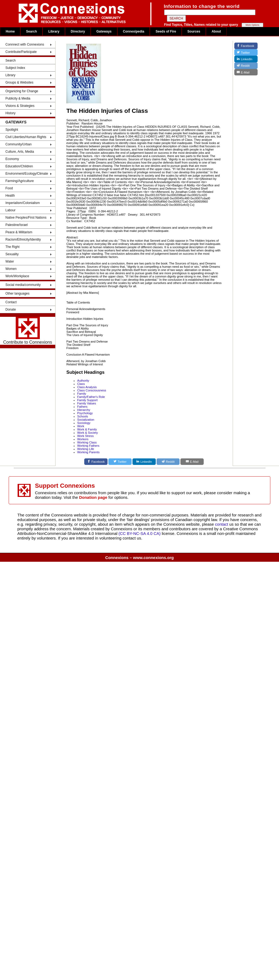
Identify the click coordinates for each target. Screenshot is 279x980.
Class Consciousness (92, 390)
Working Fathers (88, 446)
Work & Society (87, 433)
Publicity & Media (18, 98)
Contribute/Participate (21, 52)
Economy (12, 159)
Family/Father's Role (91, 397)
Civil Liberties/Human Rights (26, 137)
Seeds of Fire (166, 31)
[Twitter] (120, 462)
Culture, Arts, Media (20, 152)
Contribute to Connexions (28, 331)
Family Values (87, 403)
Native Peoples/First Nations (26, 218)
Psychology (85, 413)
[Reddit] (168, 462)
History (10, 113)
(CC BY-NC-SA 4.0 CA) (140, 533)
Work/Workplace (17, 276)
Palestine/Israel (17, 225)
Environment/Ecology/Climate (27, 174)
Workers (83, 439)
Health (10, 196)
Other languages (17, 293)
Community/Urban (19, 144)
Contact (11, 302)
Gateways (104, 31)
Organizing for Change (22, 91)
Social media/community (23, 285)
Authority (83, 381)
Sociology (84, 423)
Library (54, 31)
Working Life (86, 449)
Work (81, 426)
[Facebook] (96, 462)
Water (10, 261)
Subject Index (15, 68)
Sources (194, 31)
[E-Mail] (192, 462)
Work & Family (87, 429)
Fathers (82, 407)
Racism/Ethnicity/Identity (23, 240)
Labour (10, 210)
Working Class (87, 442)
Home (10, 31)
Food (9, 188)
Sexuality (12, 254)
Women (11, 269)
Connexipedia (134, 31)
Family (82, 394)
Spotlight (12, 130)
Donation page (93, 497)
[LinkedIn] (144, 462)
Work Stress (85, 436)
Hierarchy (84, 410)
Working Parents (88, 452)
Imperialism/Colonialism (23, 203)
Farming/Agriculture (20, 181)
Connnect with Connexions (25, 44)
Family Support (87, 400)
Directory (78, 31)
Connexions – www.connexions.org (140, 558)
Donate (11, 309)
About (216, 31)
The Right (12, 247)
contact (222, 524)
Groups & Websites (19, 82)
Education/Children (19, 166)
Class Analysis (87, 387)
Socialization (86, 420)
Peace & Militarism (19, 232)
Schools (83, 416)
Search (31, 31)
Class (81, 384)
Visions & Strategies (20, 106)
